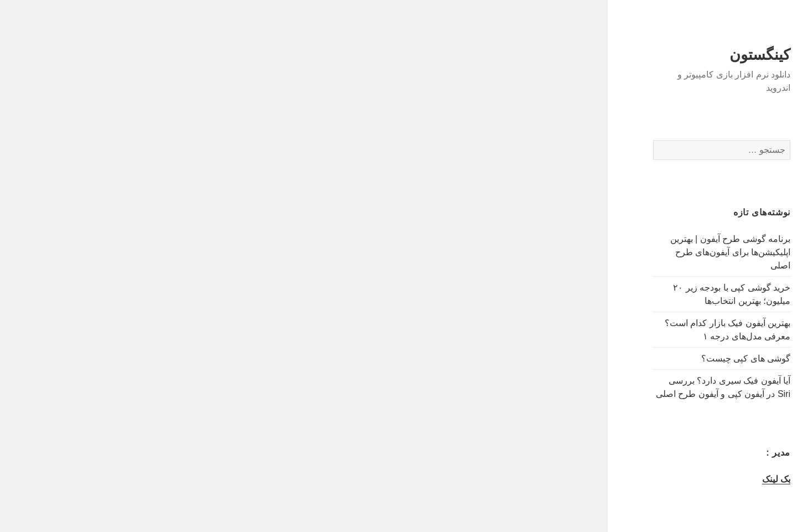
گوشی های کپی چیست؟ (697, 358)
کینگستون (711, 55)
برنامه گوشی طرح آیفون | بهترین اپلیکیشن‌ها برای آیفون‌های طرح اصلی (681, 252)
